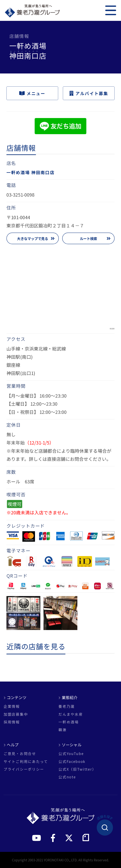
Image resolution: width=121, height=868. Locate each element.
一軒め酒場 (69, 722)
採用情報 (12, 722)
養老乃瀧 (67, 706)
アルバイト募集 (89, 93)
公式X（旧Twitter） (77, 769)
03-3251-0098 (20, 195)
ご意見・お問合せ (20, 754)
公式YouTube (71, 754)
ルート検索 (88, 238)
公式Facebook (72, 761)
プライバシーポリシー (24, 769)
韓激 (62, 730)
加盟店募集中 (16, 714)
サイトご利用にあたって (26, 761)
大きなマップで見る (33, 238)
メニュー (32, 93)
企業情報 (12, 706)
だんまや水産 (71, 714)
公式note (67, 777)
